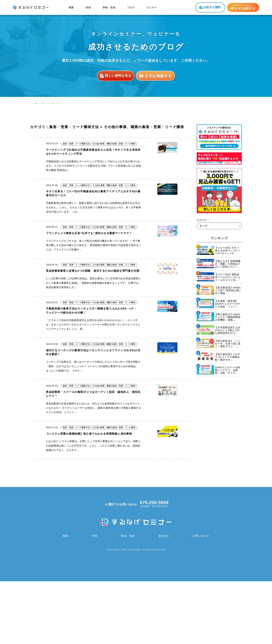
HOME (36, 103)
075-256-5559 (154, 565)
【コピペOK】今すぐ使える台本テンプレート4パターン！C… (228, 250)
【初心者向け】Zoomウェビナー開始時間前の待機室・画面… (228, 317)
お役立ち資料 (212, 7)
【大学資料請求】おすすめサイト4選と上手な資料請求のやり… (228, 330)
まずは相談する (160, 76)
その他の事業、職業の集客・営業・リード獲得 (120, 103)
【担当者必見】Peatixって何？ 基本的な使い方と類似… (228, 290)
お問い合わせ (201, 599)
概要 (71, 7)
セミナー (152, 7)
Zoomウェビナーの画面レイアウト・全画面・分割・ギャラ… (227, 370)
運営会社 (163, 599)
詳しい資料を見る (116, 76)
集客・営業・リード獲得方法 (75, 103)
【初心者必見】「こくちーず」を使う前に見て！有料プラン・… (228, 344)
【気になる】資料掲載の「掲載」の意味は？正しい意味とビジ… (228, 264)
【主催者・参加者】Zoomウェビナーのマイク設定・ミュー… (227, 304)
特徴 (88, 7)
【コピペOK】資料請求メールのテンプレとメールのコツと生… (228, 277)
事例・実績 (109, 7)
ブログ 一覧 (49, 103)
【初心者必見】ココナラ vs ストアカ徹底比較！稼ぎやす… (228, 357)
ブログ (131, 7)
